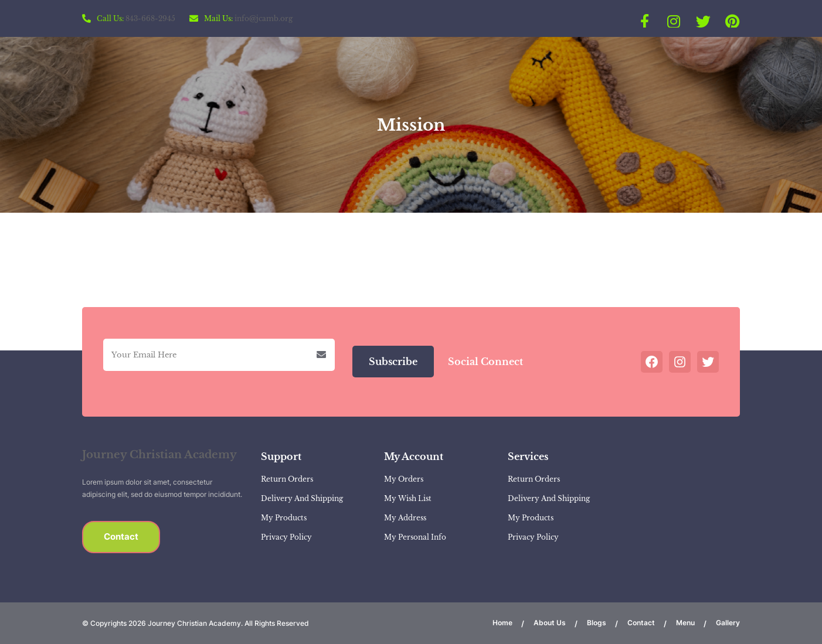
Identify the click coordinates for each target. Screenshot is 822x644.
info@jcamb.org (264, 18)
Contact (121, 536)
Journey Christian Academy (159, 455)
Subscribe (393, 362)
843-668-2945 (150, 18)
